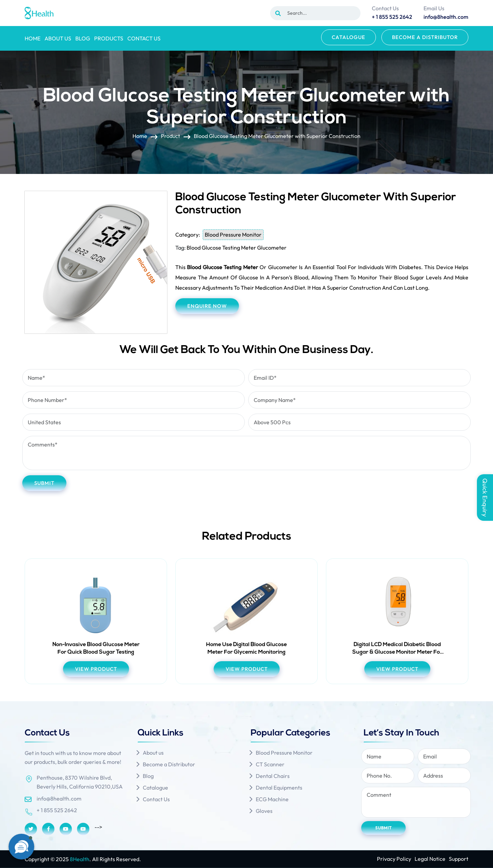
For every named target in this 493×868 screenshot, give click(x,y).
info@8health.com (59, 798)
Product (170, 136)
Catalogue (349, 37)
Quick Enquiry (485, 498)
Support (459, 859)
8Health (80, 859)
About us (58, 38)
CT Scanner (270, 764)
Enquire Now (207, 306)
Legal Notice (430, 859)
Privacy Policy (394, 859)
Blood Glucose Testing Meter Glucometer (237, 248)
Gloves (264, 811)
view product (96, 669)
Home (33, 38)
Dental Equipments (279, 788)
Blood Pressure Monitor (233, 235)
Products (109, 38)
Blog (83, 38)
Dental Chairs (273, 776)
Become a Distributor (425, 37)
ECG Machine (272, 799)
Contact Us (144, 38)
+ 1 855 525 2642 (57, 810)
